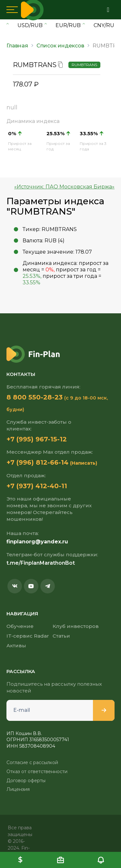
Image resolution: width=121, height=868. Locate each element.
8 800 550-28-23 (35, 397)
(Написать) (84, 463)
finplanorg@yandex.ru (37, 542)
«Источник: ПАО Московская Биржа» (64, 187)
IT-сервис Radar (28, 636)
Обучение (20, 626)
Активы (16, 646)
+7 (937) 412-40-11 (37, 486)
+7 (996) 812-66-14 (37, 462)
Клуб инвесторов (76, 626)
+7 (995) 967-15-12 (37, 439)
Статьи (61, 636)
